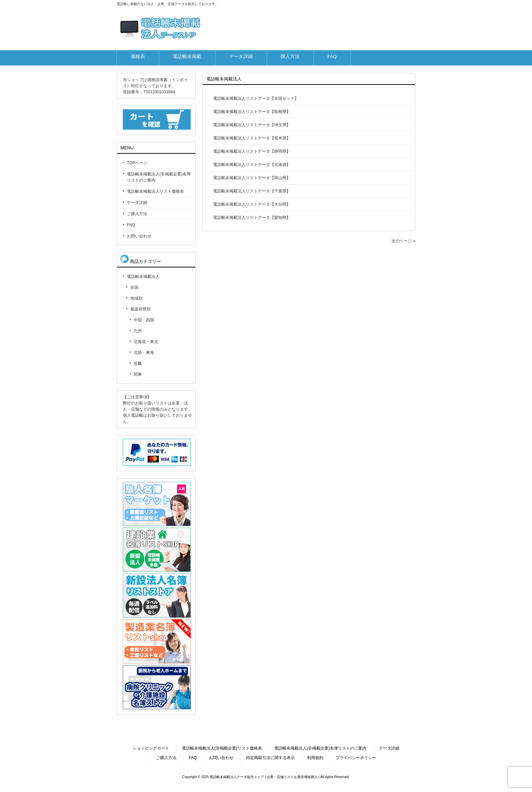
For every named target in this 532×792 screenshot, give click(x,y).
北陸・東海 (144, 353)
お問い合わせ (139, 236)
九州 (138, 331)
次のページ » (403, 241)
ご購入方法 (137, 214)
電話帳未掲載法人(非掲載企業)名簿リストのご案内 (159, 177)
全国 (134, 287)
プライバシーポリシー (356, 758)
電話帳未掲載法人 (143, 277)
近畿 (138, 363)
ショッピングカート (151, 748)
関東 (138, 374)
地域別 (136, 298)
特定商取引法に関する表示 (270, 758)
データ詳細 (137, 203)
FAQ (131, 225)
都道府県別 (140, 309)
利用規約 (315, 758)
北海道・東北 (146, 342)
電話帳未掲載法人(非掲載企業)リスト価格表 (222, 748)
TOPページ (137, 163)
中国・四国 (144, 320)
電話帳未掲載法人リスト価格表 (155, 191)
